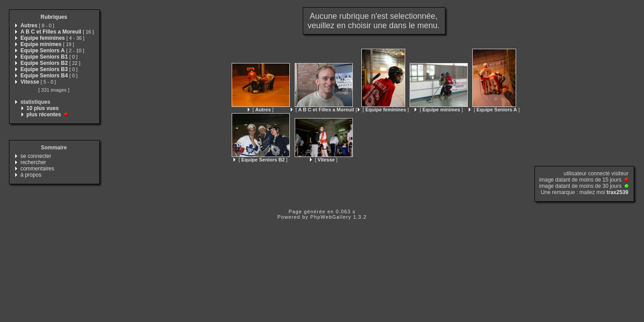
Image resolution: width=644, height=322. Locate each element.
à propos (31, 175)
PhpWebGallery (331, 217)
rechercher (33, 162)
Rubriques (54, 17)
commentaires (37, 169)
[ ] (261, 110)
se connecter (36, 156)
